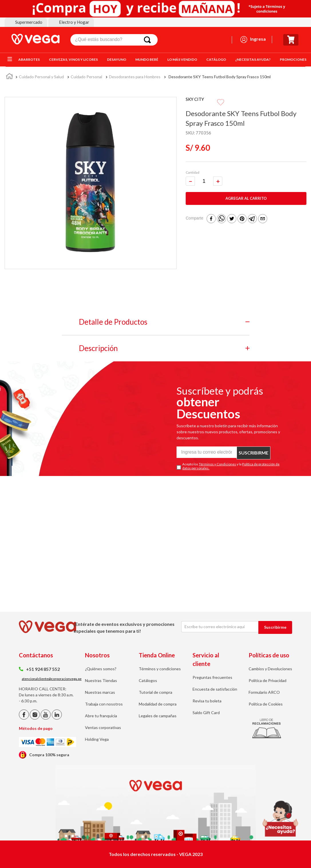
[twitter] (232, 213)
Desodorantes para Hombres (135, 77)
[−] (190, 175)
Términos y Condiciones (217, 464)
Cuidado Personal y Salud (41, 77)
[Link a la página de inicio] (9, 77)
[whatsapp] (221, 213)
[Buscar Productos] (148, 40)
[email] (263, 213)
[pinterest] (242, 213)
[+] (218, 175)
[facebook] (211, 213)
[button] (26, 22)
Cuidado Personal (86, 77)
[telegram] (252, 213)
